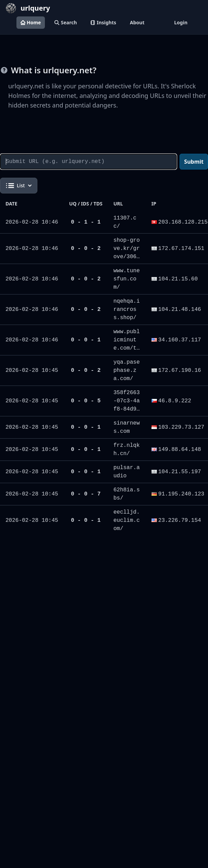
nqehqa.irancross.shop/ (127, 310)
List (19, 186)
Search (66, 22)
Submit (194, 162)
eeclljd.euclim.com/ (127, 520)
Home (31, 22)
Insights (103, 22)
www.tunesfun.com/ (127, 279)
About (137, 22)
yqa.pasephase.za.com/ (127, 370)
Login (181, 22)
